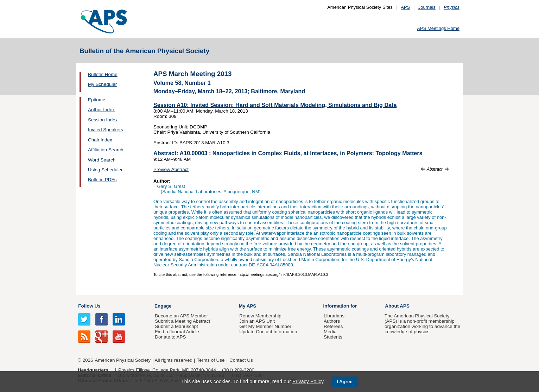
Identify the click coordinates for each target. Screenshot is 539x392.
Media (330, 332)
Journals (427, 7)
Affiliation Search (106, 150)
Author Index (101, 110)
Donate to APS (170, 337)
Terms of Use (211, 360)
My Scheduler (102, 84)
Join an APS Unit (257, 321)
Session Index (103, 120)
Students (333, 337)
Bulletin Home (103, 74)
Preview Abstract (171, 169)
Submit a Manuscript (176, 326)
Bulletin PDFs (102, 180)
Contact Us (241, 360)
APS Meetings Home (438, 28)
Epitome (97, 100)
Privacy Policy (308, 381)
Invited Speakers (106, 130)
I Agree (345, 382)
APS (405, 7)
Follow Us (89, 306)
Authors (332, 321)
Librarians (334, 316)
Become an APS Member (181, 316)
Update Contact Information (268, 332)
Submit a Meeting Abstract (182, 321)
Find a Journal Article (177, 332)
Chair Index (100, 140)
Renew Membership (260, 316)
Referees (333, 326)
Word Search (102, 160)
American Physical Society (123, 360)
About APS (397, 306)
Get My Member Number (265, 326)
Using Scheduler (105, 170)
